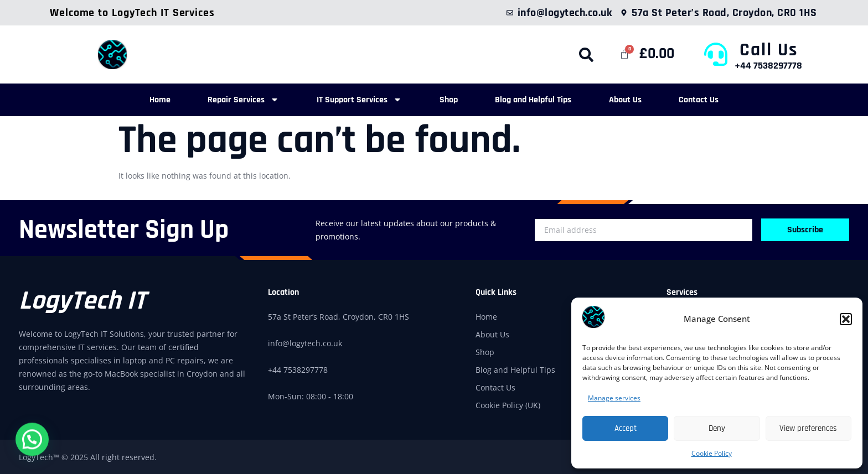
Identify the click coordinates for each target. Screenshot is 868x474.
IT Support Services (353, 99)
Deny (717, 428)
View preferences (808, 428)
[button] (846, 319)
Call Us (769, 50)
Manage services (614, 398)
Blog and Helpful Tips (540, 99)
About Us (639, 99)
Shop (449, 99)
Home (139, 99)
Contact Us (720, 99)
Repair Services (230, 99)
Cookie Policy (712, 453)
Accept (626, 428)
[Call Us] (716, 54)
